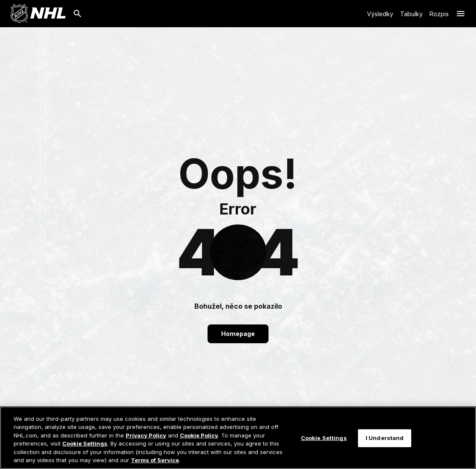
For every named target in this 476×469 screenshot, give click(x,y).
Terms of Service (155, 464)
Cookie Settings (85, 447)
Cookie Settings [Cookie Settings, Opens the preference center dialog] (324, 441)
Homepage (238, 334)
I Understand (385, 441)
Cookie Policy (199, 439)
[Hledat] (78, 14)
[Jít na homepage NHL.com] (38, 14)
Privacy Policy (146, 439)
